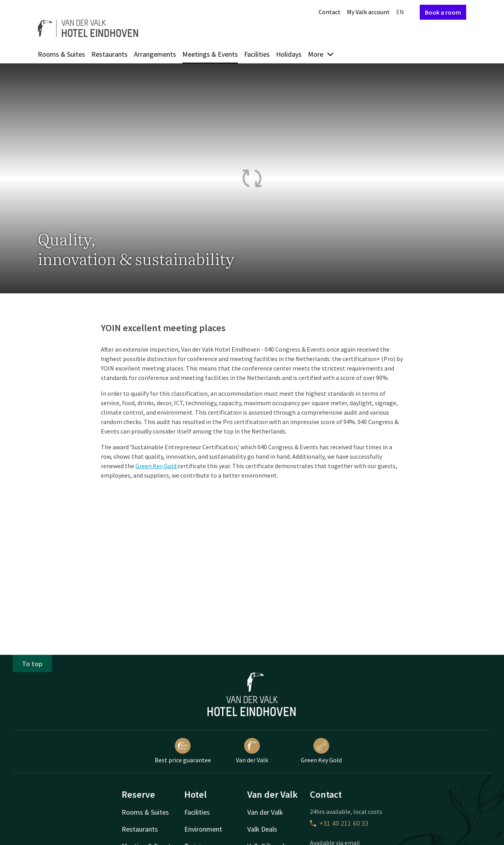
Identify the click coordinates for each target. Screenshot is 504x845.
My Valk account (368, 12)
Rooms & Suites (61, 54)
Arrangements (155, 54)
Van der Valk (252, 751)
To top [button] (32, 664)
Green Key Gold (157, 466)
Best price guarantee (183, 751)
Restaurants (109, 54)
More (321, 54)
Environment (203, 829)
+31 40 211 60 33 (339, 823)
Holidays (289, 54)
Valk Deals (262, 829)
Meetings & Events (210, 54)
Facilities (257, 54)
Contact (330, 12)
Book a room (443, 12)
